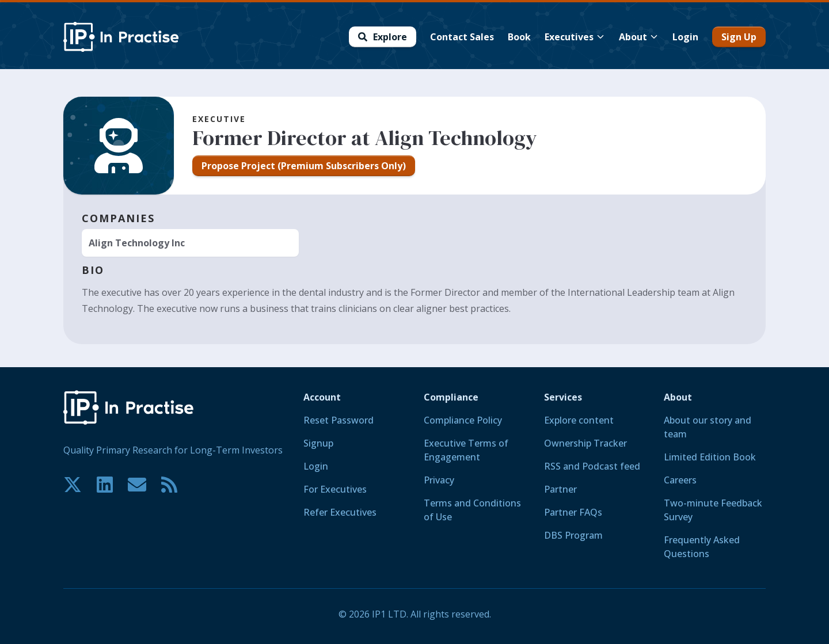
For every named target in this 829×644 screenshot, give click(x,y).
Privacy (439, 480)
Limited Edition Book (710, 457)
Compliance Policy (463, 420)
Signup (318, 443)
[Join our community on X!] (73, 485)
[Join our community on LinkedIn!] (105, 485)
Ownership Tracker (585, 443)
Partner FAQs (573, 512)
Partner (560, 489)
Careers (680, 480)
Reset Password (339, 420)
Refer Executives (340, 512)
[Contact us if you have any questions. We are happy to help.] (137, 485)
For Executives (335, 489)
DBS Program (573, 535)
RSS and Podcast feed (592, 466)
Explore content (579, 420)
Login (316, 466)
